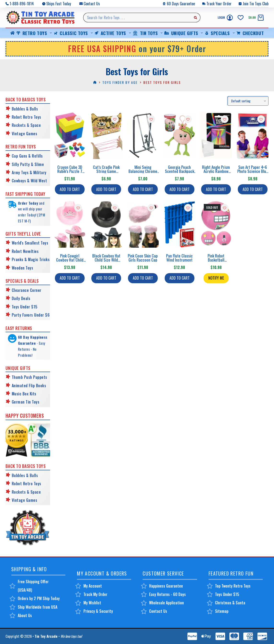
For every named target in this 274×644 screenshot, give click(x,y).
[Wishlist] (241, 18)
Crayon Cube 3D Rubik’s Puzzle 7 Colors (70, 171)
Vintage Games (25, 134)
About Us (25, 615)
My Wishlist (92, 603)
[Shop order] (248, 101)
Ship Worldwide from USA (38, 607)
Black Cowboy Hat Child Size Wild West (106, 260)
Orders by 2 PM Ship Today (39, 598)
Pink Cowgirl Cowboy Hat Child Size (70, 260)
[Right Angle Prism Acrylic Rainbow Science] (216, 135)
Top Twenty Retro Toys (233, 586)
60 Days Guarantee (181, 4)
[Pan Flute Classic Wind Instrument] (179, 224)
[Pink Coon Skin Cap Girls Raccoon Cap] (143, 224)
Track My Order (95, 594)
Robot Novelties (25, 251)
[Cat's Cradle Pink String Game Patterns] (106, 135)
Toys (29, 268)
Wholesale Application (166, 603)
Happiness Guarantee (166, 586)
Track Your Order (219, 4)
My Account (93, 586)
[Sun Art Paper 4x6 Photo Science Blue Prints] (253, 135)
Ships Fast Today (59, 4)
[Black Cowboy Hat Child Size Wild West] (106, 224)
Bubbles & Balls (25, 109)
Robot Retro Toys (26, 117)
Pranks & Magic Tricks (31, 259)
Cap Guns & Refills (27, 156)
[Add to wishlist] (78, 119)
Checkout (250, 33)
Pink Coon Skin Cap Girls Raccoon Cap (143, 258)
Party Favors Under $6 (31, 315)
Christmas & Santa (230, 603)
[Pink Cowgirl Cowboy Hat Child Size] (70, 224)
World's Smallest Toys (30, 243)
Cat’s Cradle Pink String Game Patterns (106, 171)
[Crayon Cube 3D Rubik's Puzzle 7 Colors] (70, 135)
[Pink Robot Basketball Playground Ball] (216, 224)
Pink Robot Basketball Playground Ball (216, 260)
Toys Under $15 (25, 307)
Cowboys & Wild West (29, 181)
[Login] (225, 18)
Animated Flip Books (29, 386)
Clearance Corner (27, 290)
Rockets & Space (26, 125)
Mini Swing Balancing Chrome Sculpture (143, 171)
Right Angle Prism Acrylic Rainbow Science (216, 171)
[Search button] (196, 18)
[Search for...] (137, 18)
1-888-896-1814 (22, 4)
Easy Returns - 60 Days (167, 594)
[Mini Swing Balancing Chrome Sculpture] (143, 135)
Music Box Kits (24, 394)
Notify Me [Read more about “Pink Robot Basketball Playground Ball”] (216, 278)
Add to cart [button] (70, 189)
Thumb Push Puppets (29, 377)
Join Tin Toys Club (256, 4)
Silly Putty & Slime (28, 164)
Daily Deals (21, 298)
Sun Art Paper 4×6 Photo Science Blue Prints (253, 171)
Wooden (18, 268)
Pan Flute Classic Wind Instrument (179, 258)
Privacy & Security (98, 611)
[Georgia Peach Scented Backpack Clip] (179, 135)
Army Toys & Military (29, 172)
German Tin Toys (26, 402)
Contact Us (92, 4)
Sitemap (222, 611)
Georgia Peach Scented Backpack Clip (180, 171)
